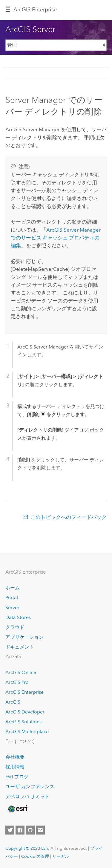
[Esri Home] (18, 809)
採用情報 (15, 767)
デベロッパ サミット (27, 796)
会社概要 (15, 757)
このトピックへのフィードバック (69, 517)
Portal (12, 598)
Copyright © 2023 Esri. (27, 848)
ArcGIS (13, 702)
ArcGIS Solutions (23, 722)
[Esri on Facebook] (20, 830)
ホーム (13, 588)
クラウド (15, 627)
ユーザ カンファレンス (30, 787)
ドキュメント (20, 647)
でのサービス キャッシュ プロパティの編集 (56, 238)
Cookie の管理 (35, 856)
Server (12, 608)
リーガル (61, 856)
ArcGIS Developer (25, 712)
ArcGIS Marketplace (27, 732)
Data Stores (18, 617)
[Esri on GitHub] (30, 830)
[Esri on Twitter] (10, 830)
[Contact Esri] (40, 830)
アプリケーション (24, 637)
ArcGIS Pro (17, 682)
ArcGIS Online (21, 672)
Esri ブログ (17, 777)
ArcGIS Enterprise (35, 10)
